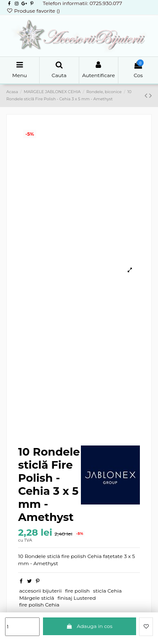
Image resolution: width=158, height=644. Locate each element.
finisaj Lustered (77, 598)
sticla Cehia (107, 591)
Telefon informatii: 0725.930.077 (82, 3)
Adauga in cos (90, 626)
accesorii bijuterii (40, 591)
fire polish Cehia (39, 605)
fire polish (77, 591)
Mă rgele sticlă (36, 598)
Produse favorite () (33, 11)
